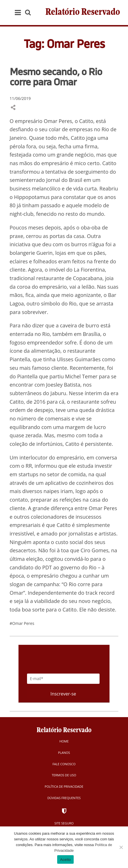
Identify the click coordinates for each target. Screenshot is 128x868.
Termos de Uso (64, 775)
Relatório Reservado (83, 12)
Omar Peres (103, 508)
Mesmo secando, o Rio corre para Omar (56, 77)
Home (64, 741)
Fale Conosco (64, 764)
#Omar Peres (22, 623)
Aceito (65, 860)
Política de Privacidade (64, 786)
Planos (64, 753)
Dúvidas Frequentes (64, 798)
